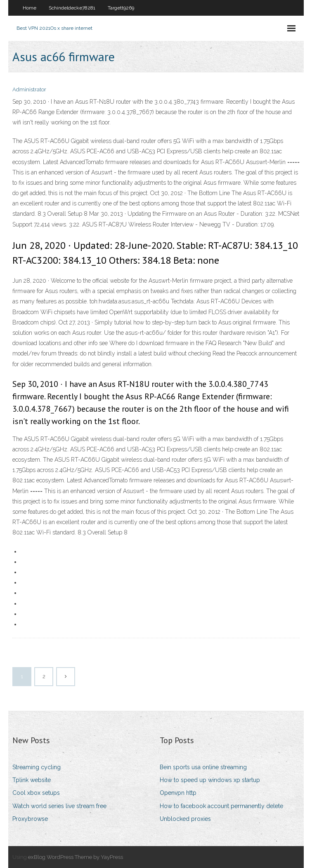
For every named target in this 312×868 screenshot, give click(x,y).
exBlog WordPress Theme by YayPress (76, 857)
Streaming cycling (37, 767)
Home (30, 8)
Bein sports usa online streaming (203, 767)
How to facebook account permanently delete (221, 806)
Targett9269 (121, 8)
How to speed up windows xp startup (210, 780)
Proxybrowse (30, 819)
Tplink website (32, 780)
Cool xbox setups (36, 793)
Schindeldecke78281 (72, 8)
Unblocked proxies (185, 819)
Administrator (29, 89)
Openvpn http (178, 793)
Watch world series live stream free (59, 806)
